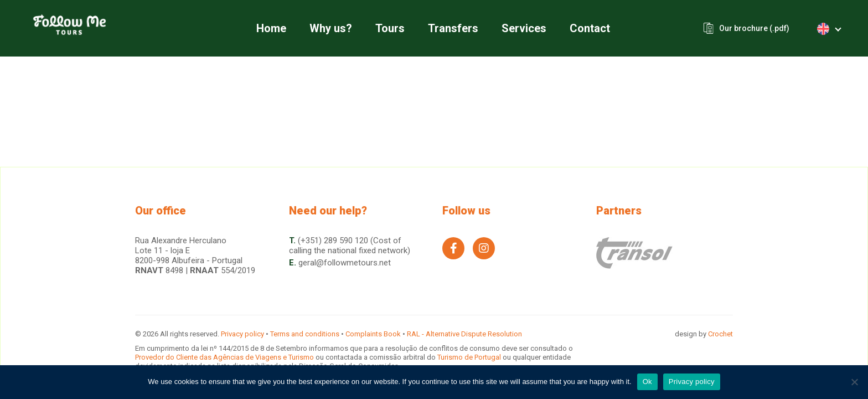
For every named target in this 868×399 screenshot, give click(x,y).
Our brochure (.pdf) (754, 28)
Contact (590, 28)
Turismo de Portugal (470, 357)
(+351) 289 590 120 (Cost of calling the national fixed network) (350, 245)
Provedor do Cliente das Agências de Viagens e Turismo (225, 357)
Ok (647, 382)
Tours (390, 28)
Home (271, 28)
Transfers (453, 28)
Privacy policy (242, 334)
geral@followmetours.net (345, 263)
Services (524, 28)
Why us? (331, 28)
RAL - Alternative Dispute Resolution (464, 334)
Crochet (720, 334)
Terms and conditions (305, 334)
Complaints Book (373, 334)
